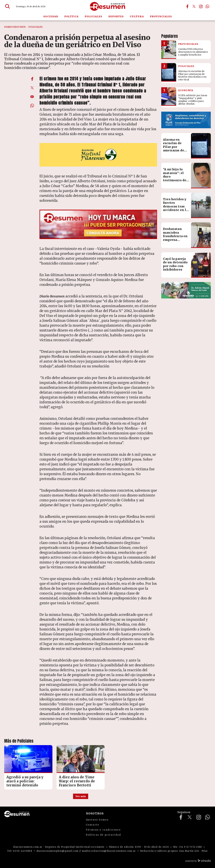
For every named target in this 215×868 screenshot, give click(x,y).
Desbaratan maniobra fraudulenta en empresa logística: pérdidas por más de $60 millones (175, 242)
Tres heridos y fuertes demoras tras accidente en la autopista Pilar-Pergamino (176, 208)
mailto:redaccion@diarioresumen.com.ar (109, 851)
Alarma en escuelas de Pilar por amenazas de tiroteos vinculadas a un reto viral (176, 150)
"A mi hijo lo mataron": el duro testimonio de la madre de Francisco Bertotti (175, 180)
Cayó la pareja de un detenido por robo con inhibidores (175, 264)
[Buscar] (8, 6)
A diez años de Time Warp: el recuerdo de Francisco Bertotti (77, 781)
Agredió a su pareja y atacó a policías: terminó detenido (25, 781)
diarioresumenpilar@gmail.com (57, 851)
